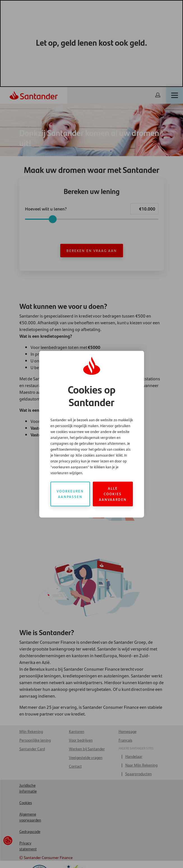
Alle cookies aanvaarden (113, 494)
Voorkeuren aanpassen (70, 494)
